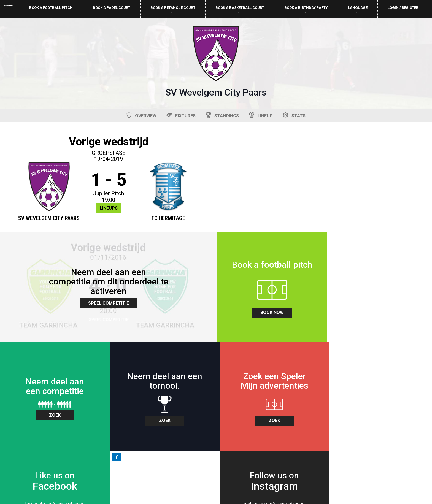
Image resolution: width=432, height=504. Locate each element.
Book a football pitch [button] (51, 10)
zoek (162, 303)
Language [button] (358, 10)
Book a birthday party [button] (306, 10)
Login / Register (403, 8)
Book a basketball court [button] (240, 10)
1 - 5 (108, 180)
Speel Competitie (324, 192)
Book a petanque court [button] (173, 10)
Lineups (108, 208)
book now (54, 310)
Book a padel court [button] (112, 10)
